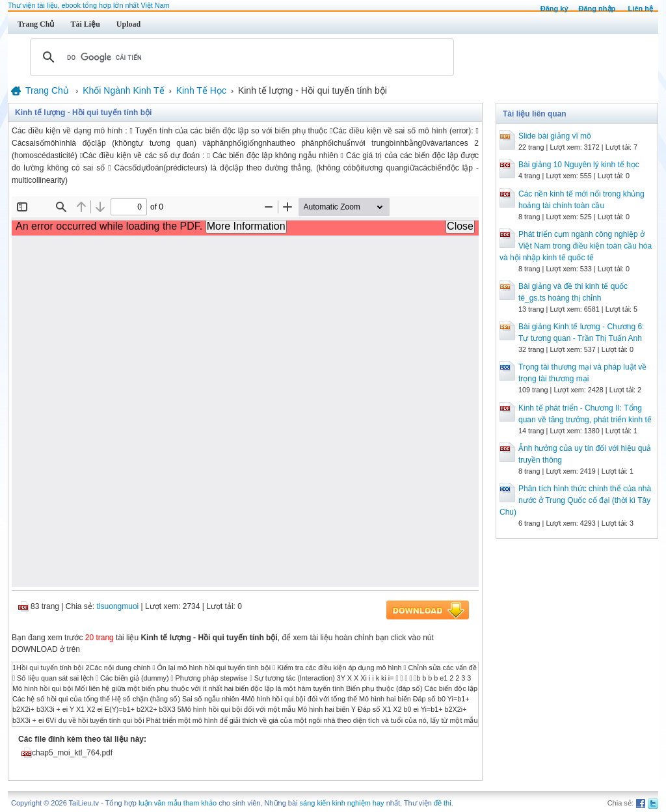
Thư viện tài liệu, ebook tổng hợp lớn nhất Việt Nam (89, 5)
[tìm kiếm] (240, 57)
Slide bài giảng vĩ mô (555, 136)
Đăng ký (554, 8)
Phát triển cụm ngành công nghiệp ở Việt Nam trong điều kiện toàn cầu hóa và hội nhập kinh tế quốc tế (576, 246)
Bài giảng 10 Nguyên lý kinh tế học (579, 165)
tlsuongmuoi (118, 606)
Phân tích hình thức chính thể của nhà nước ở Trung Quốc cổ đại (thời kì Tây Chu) (575, 500)
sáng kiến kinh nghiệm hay (342, 803)
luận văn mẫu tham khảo (178, 803)
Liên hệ (641, 8)
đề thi (443, 803)
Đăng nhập (597, 8)
